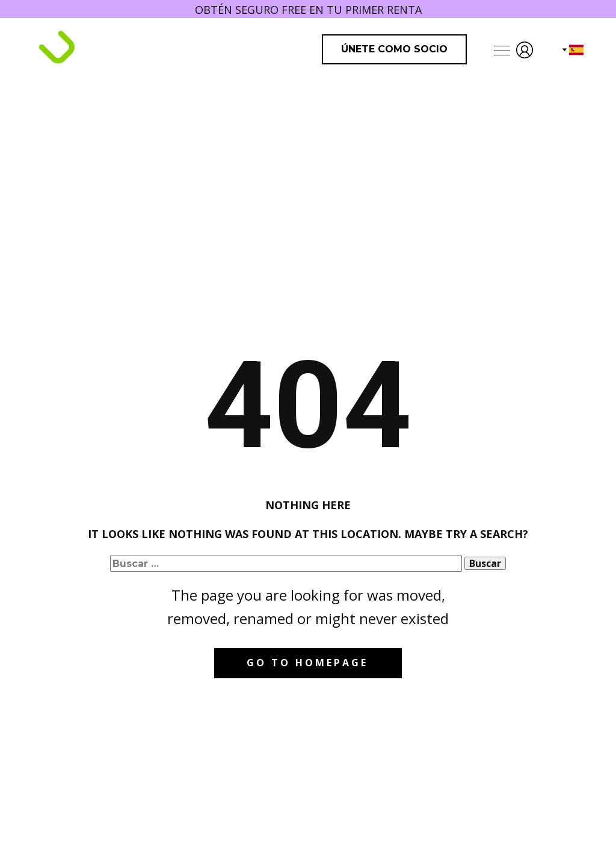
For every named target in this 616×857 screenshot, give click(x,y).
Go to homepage (307, 663)
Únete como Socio (394, 49)
